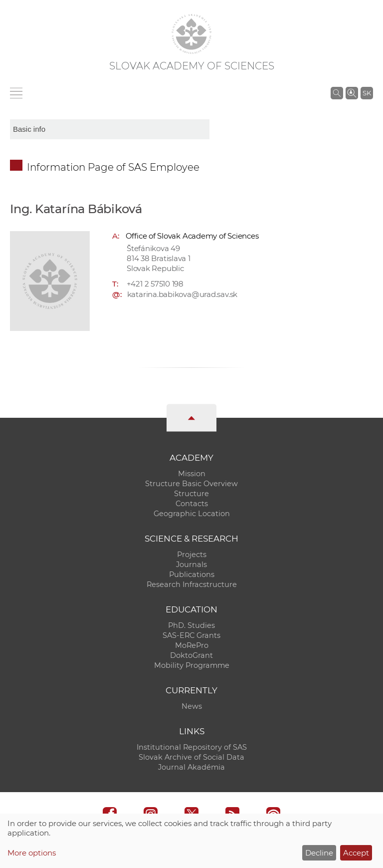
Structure (191, 494)
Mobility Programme (192, 665)
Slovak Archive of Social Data (191, 757)
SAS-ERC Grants (191, 635)
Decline (319, 853)
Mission (192, 474)
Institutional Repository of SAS (192, 747)
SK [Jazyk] (367, 93)
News (192, 706)
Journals (191, 565)
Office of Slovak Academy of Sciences (192, 236)
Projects (192, 555)
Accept (356, 853)
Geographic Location (192, 514)
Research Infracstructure (192, 584)
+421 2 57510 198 (155, 284)
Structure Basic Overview (191, 484)
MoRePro (192, 645)
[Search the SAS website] (337, 93)
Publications (192, 575)
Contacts (192, 504)
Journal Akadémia (191, 767)
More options (32, 853)
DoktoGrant (191, 655)
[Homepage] (191, 34)
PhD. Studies (191, 625)
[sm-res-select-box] (110, 129)
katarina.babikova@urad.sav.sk (182, 294)
